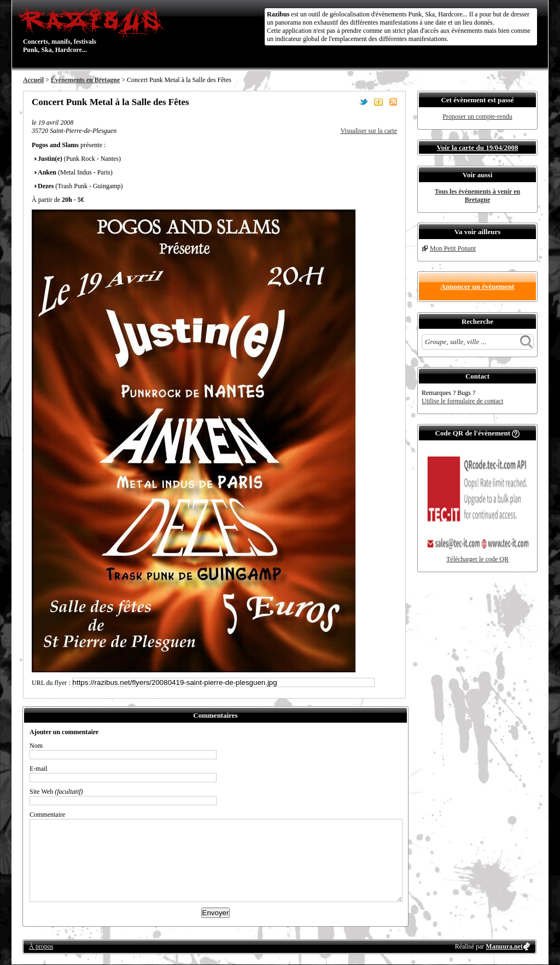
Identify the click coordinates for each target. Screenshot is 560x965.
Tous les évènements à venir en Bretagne (477, 196)
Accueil (33, 80)
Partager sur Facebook (349, 102)
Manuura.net (504, 946)
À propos (41, 946)
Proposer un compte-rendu (477, 117)
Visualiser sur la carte (369, 131)
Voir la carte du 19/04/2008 (478, 147)
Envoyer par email (378, 102)
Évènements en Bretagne (85, 80)
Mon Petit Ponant (453, 248)
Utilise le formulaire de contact (462, 401)
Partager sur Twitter (364, 102)
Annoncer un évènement (478, 286)
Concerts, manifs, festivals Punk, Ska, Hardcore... (94, 30)
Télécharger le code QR (477, 559)
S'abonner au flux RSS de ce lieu (393, 102)
